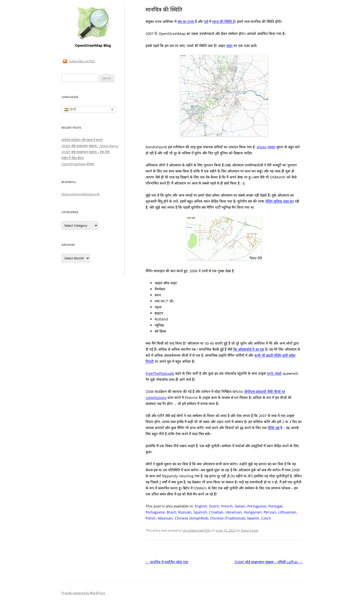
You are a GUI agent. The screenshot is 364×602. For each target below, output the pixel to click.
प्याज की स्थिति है (223, 21)
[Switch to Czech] (266, 518)
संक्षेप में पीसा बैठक (73, 158)
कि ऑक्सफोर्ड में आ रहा (249, 349)
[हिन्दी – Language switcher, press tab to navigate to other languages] (89, 109)
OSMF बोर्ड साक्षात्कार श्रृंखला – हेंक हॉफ (86, 152)
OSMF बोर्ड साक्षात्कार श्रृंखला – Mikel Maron (90, 146)
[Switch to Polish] (151, 518)
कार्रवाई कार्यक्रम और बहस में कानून (82, 140)
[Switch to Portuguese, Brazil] (161, 512)
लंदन (229, 46)
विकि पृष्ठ (274, 428)
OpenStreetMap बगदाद (78, 164)
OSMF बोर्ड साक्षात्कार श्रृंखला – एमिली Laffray (268, 562)
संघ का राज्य (186, 21)
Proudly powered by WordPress (83, 593)
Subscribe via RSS (82, 61)
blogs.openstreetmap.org (80, 194)
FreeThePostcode (160, 373)
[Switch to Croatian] (216, 512)
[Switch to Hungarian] (253, 512)
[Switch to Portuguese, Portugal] (265, 506)
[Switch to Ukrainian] (234, 512)
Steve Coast (250, 530)
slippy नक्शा (266, 147)
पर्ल (206, 21)
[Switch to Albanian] (165, 518)
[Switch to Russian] (185, 512)
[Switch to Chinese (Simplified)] (191, 518)
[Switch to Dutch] (214, 506)
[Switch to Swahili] (253, 518)
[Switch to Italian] (240, 506)
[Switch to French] (227, 506)
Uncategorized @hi (197, 530)
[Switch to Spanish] (200, 512)
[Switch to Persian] (270, 512)
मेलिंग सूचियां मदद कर (280, 201)
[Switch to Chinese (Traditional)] (228, 518)
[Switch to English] (201, 506)
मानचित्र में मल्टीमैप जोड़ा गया (167, 562)
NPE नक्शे (274, 373)
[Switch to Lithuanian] (287, 512)
